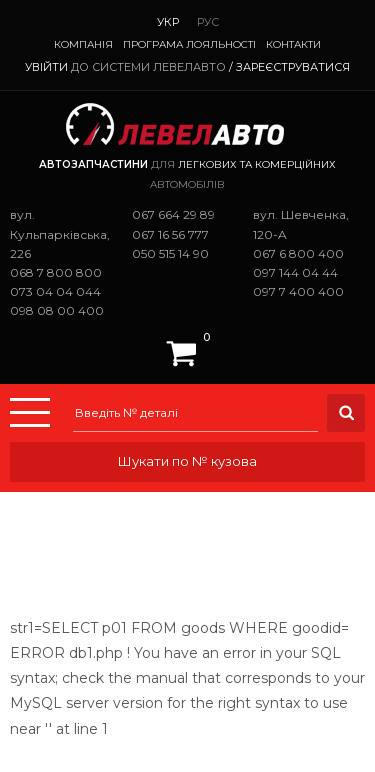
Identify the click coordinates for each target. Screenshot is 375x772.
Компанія (83, 44)
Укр (168, 22)
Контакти (293, 44)
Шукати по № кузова (187, 461)
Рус (208, 22)
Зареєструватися (293, 67)
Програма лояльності (189, 44)
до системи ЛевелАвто (148, 67)
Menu (30, 412)
